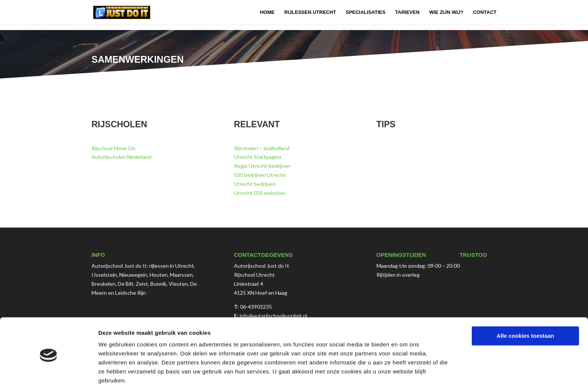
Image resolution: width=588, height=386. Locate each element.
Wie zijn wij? (446, 12)
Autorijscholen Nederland (121, 157)
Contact (485, 12)
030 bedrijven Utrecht (260, 175)
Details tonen (116, 371)
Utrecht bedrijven (255, 184)
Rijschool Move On (113, 148)
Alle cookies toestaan (525, 306)
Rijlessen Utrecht (310, 12)
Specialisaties (366, 12)
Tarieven (407, 12)
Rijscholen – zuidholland (262, 148)
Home (267, 12)
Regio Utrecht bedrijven (262, 166)
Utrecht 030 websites (260, 193)
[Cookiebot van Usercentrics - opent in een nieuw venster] (49, 371)
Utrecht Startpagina (258, 157)
